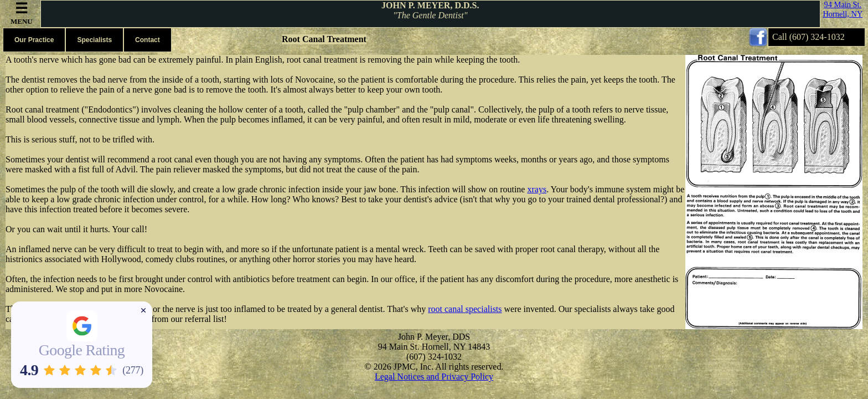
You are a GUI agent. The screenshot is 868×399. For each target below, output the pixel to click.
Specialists (94, 40)
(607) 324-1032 (817, 37)
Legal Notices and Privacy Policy (434, 377)
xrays (537, 189)
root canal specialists (465, 309)
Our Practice (34, 40)
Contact (148, 40)
